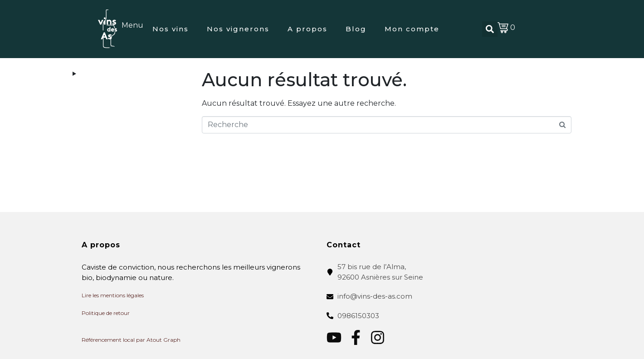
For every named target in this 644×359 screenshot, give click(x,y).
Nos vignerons (238, 29)
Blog (356, 29)
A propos (307, 29)
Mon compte (412, 29)
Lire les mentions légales (113, 295)
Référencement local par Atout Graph (131, 340)
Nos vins (171, 29)
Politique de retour (106, 313)
